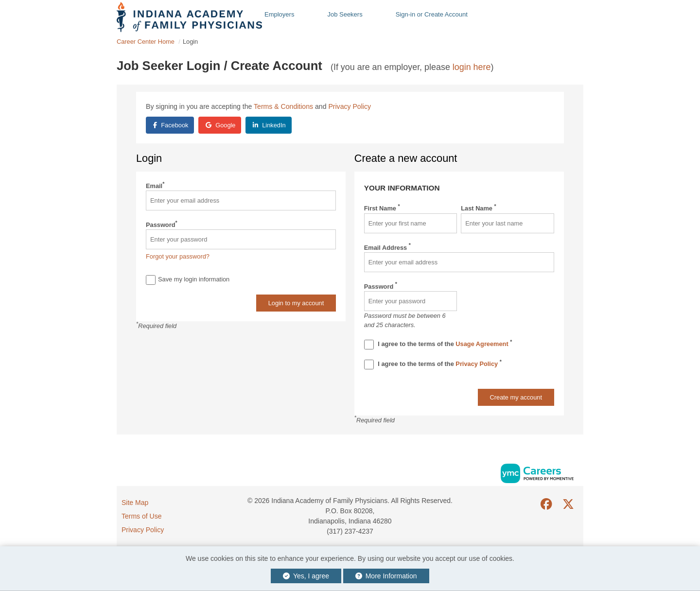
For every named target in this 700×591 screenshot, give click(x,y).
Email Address (387, 247)
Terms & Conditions (283, 106)
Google (221, 125)
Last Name (478, 208)
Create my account (516, 397)
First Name (382, 208)
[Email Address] (459, 262)
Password (162, 224)
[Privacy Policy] (369, 365)
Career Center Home (146, 42)
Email (155, 185)
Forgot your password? (178, 256)
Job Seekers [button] (345, 14)
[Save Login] (151, 280)
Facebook (171, 125)
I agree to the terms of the (438, 344)
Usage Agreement (483, 344)
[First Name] (411, 223)
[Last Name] (507, 223)
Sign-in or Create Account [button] (432, 14)
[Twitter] (569, 504)
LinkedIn (269, 125)
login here (472, 67)
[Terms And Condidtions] (369, 345)
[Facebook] (546, 504)
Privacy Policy (350, 106)
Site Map (135, 503)
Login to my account (296, 303)
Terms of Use (141, 516)
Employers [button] (279, 14)
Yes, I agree (306, 576)
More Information (386, 576)
